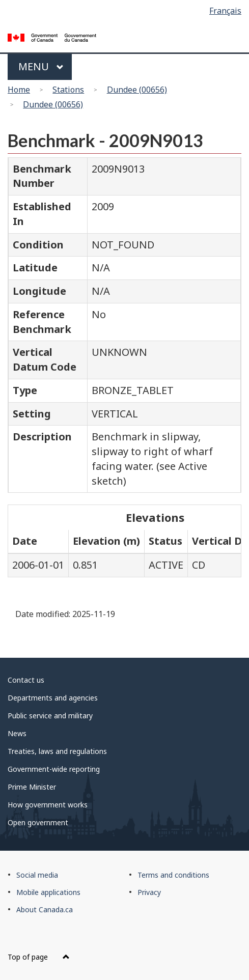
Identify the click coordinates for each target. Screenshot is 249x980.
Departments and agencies (53, 698)
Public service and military (50, 716)
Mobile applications (48, 892)
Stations (68, 90)
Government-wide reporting (54, 769)
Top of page (39, 957)
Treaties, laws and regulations (57, 751)
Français (225, 11)
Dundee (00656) (137, 90)
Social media (37, 875)
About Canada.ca (45, 909)
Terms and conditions (173, 875)
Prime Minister (32, 787)
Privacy (149, 892)
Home (19, 90)
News (17, 733)
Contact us (26, 680)
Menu (41, 66)
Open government (38, 822)
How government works (48, 805)
